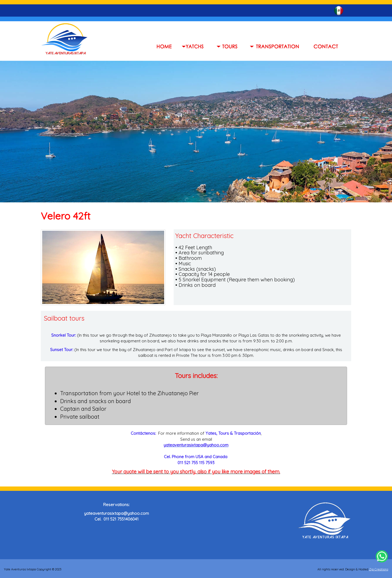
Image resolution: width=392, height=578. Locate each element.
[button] (229, 46)
